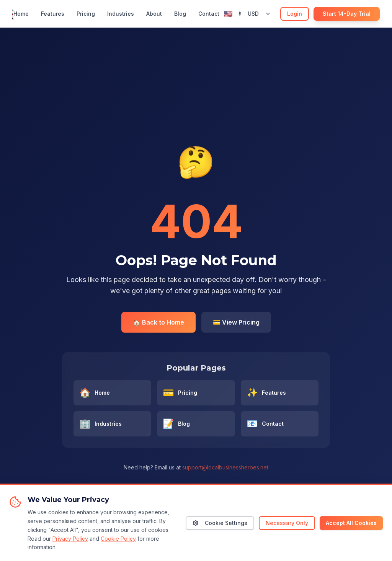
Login (295, 14)
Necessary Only (287, 530)
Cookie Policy (118, 545)
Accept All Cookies (351, 530)
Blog (180, 14)
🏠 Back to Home (158, 322)
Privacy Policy (70, 545)
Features (53, 14)
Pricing (86, 14)
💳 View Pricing (236, 322)
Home (21, 14)
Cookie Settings (220, 530)
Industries (121, 14)
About (154, 14)
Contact (209, 14)
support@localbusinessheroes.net (225, 467)
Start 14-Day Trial (347, 14)
